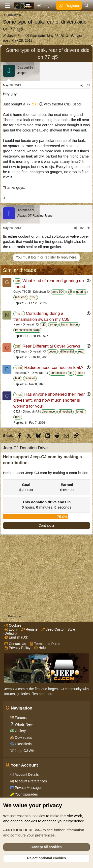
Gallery (20, 731)
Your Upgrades (26, 794)
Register (30, 629)
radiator (30, 378)
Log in (11, 629)
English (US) (16, 637)
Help (40, 648)
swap (53, 324)
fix (71, 373)
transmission (69, 324)
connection (58, 373)
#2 (82, 228)
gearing (81, 292)
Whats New (23, 724)
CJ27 (17, 412)
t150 (33, 297)
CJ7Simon (20, 352)
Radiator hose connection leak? (54, 368)
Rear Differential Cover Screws (51, 346)
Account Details (26, 774)
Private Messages (28, 788)
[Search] (87, 6)
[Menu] (7, 6)
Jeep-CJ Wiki (25, 751)
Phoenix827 (21, 373)
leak (18, 378)
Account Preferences (30, 781)
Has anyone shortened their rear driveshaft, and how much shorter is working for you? (49, 400)
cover (52, 352)
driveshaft (65, 412)
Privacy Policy (17, 648)
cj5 (70, 292)
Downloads (23, 738)
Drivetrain (40, 292)
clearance (48, 412)
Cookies (13, 625)
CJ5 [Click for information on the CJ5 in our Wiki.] (35, 104)
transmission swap (27, 330)
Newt (17, 324)
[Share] (82, 85)
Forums (20, 718)
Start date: (49, 36)
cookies (39, 816)
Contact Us (15, 644)
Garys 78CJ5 (22, 292)
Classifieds (23, 744)
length (80, 412)
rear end (21, 297)
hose (80, 373)
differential (67, 352)
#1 (88, 85)
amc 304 (58, 292)
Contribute (46, 525)
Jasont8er (15, 36)
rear (81, 352)
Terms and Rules (45, 644)
